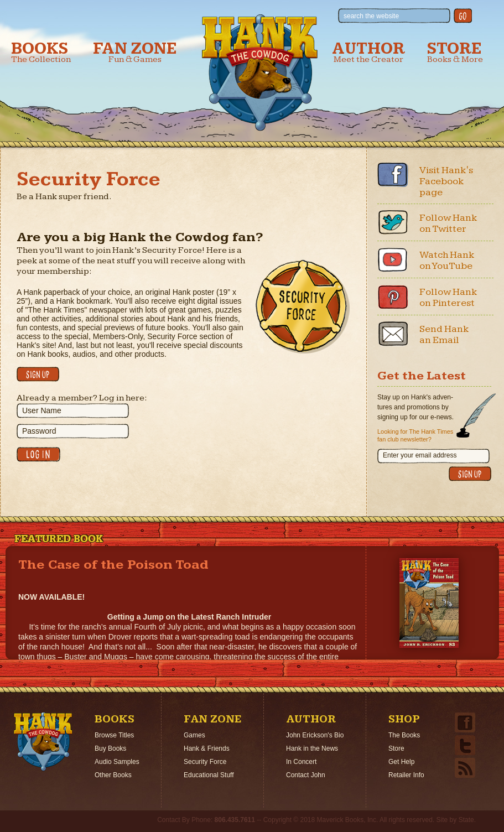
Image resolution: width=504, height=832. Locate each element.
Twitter (393, 222)
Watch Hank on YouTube (447, 260)
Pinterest (393, 297)
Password (39, 431)
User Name (42, 410)
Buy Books (110, 748)
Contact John (306, 775)
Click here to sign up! (38, 374)
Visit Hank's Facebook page (446, 181)
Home (43, 742)
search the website (371, 16)
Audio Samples (117, 762)
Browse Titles (114, 735)
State (466, 820)
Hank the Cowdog (260, 72)
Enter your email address (420, 455)
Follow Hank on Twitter (448, 223)
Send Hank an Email (444, 334)
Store (455, 52)
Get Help (401, 762)
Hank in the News (312, 748)
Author (368, 52)
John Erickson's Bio (315, 735)
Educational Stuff (209, 775)
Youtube (393, 259)
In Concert (301, 762)
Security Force (205, 762)
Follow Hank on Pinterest (448, 297)
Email (393, 334)
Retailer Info (406, 775)
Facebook (393, 175)
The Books (404, 735)
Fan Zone (135, 52)
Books (41, 52)
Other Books (113, 775)
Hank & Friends (207, 748)
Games (194, 735)
